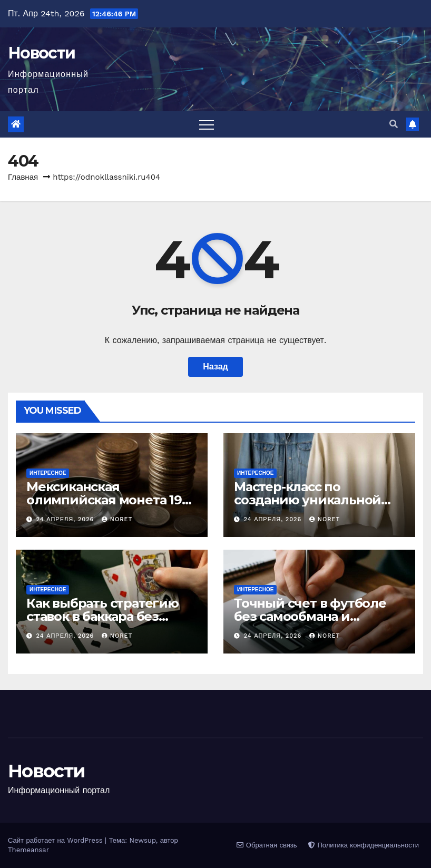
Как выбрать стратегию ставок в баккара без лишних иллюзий (102, 616)
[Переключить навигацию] (207, 124)
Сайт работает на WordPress (56, 840)
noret (117, 519)
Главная (23, 177)
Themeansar (28, 850)
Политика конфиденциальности (364, 845)
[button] (394, 124)
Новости (41, 53)
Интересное (48, 473)
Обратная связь (267, 845)
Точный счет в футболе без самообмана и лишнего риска (310, 616)
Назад (215, 367)
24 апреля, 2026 (66, 519)
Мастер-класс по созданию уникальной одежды (307, 500)
